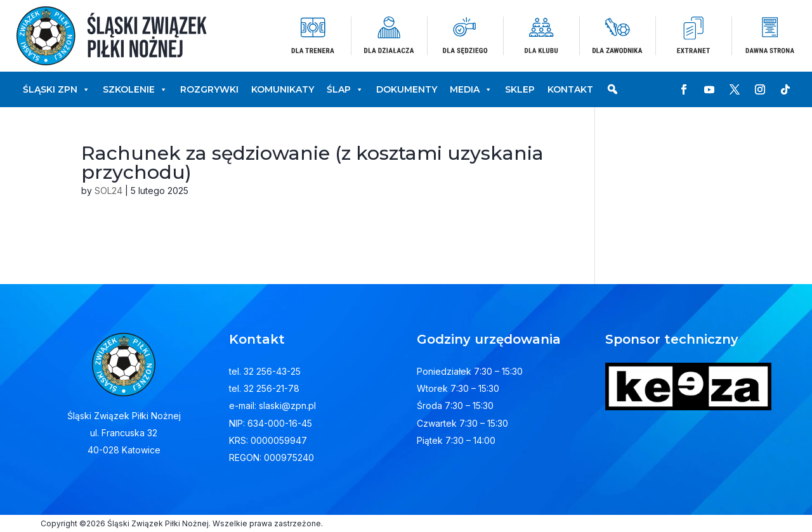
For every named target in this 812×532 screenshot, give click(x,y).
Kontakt (570, 89)
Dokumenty (407, 89)
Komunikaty (283, 89)
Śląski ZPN (56, 89)
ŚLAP (345, 89)
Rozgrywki (209, 89)
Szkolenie (135, 89)
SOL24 (108, 191)
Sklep (520, 89)
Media (471, 89)
